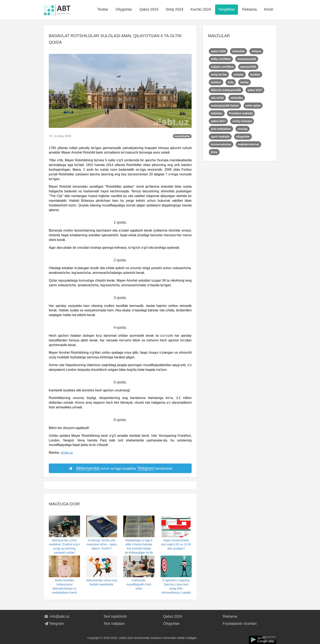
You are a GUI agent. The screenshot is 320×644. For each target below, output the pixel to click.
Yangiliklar (227, 9)
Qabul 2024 (149, 9)
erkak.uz (67, 453)
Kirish (269, 9)
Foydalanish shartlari (240, 624)
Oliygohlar (124, 9)
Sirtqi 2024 (174, 9)
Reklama (249, 9)
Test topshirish (115, 616)
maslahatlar (182, 136)
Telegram (54, 624)
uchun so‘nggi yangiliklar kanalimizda (120, 468)
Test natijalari (114, 624)
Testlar (103, 9)
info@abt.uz (57, 616)
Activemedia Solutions (148, 638)
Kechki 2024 (201, 9)
